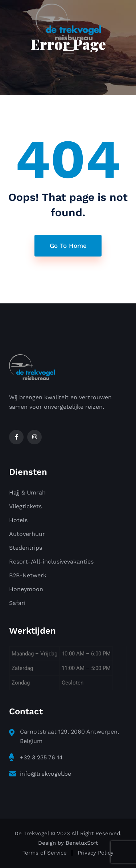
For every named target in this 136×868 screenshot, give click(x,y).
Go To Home (68, 246)
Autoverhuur (27, 534)
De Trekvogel (32, 833)
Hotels (18, 520)
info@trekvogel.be (46, 774)
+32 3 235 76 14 (41, 757)
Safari (17, 603)
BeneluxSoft (82, 843)
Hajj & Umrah (27, 492)
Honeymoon (26, 589)
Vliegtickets (25, 506)
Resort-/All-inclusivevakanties (51, 562)
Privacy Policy (96, 853)
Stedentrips (26, 548)
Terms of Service (45, 853)
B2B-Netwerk (28, 575)
